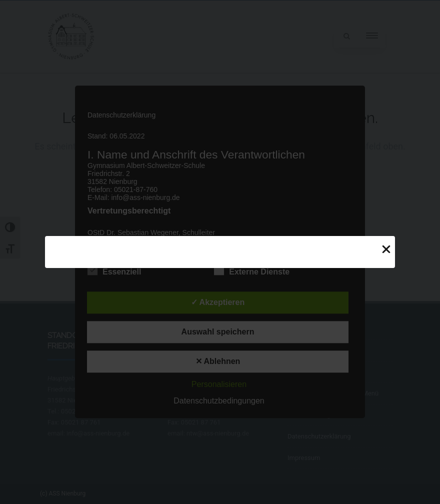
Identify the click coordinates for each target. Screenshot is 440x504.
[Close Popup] (386, 248)
